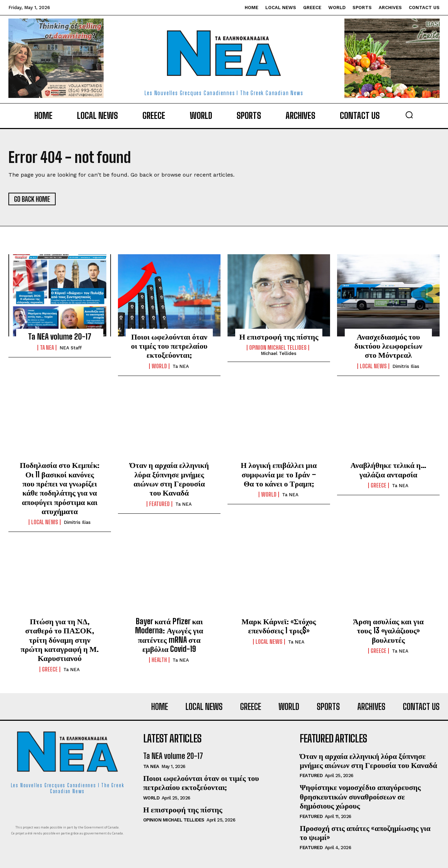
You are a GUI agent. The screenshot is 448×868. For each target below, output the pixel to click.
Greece (379, 485)
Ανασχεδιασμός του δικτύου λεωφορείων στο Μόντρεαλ (388, 346)
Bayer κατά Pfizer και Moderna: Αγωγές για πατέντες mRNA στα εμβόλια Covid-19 (169, 635)
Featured (159, 504)
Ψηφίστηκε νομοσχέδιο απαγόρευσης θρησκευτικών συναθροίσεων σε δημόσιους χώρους (360, 796)
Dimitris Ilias (406, 366)
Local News (373, 366)
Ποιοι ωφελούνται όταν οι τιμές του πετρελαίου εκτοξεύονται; (169, 346)
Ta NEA (47, 348)
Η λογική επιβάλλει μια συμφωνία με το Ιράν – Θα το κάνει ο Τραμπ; (279, 474)
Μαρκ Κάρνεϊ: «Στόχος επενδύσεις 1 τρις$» (279, 626)
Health (159, 660)
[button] (409, 115)
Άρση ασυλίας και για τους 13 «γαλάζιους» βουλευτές (388, 631)
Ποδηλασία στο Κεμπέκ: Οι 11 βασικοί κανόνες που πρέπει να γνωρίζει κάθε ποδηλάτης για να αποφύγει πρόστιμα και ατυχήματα (60, 488)
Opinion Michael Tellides (278, 348)
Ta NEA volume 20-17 (60, 337)
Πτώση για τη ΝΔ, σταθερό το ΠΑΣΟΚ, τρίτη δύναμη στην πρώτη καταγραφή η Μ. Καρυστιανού (60, 640)
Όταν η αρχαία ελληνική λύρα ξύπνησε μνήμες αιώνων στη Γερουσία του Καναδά (169, 479)
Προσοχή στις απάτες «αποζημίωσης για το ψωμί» (365, 833)
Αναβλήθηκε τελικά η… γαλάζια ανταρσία (388, 469)
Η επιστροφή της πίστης (279, 337)
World (159, 366)
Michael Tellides (279, 353)
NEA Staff (71, 348)
